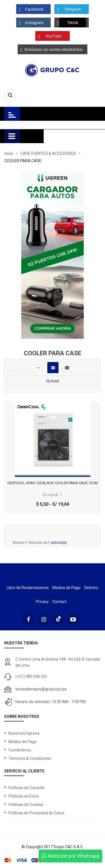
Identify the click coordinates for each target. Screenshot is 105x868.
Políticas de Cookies (26, 805)
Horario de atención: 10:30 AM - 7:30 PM (51, 702)
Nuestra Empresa (24, 733)
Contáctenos (20, 750)
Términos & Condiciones (30, 758)
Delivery (91, 588)
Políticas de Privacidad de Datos (36, 813)
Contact (59, 602)
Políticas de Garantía (26, 788)
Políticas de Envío (24, 796)
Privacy (42, 602)
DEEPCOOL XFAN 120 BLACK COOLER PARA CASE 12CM (53, 483)
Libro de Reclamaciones (28, 588)
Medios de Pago (66, 588)
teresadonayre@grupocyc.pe (41, 689)
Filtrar (53, 381)
